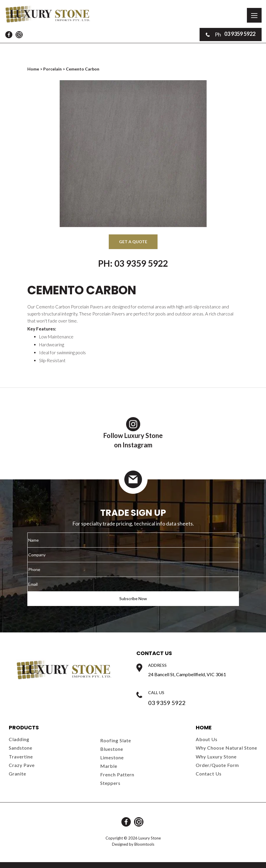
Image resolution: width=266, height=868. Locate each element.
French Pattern (117, 774)
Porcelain (52, 69)
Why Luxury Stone (216, 757)
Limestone (112, 757)
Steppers (110, 783)
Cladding (19, 739)
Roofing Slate (116, 740)
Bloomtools (144, 844)
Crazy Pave (22, 765)
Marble (109, 766)
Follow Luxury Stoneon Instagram (133, 433)
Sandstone (21, 748)
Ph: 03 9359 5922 (133, 263)
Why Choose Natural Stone (226, 748)
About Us (207, 739)
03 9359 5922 (231, 34)
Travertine (21, 757)
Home (34, 69)
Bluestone (112, 749)
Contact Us (209, 774)
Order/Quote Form (217, 765)
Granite (17, 774)
